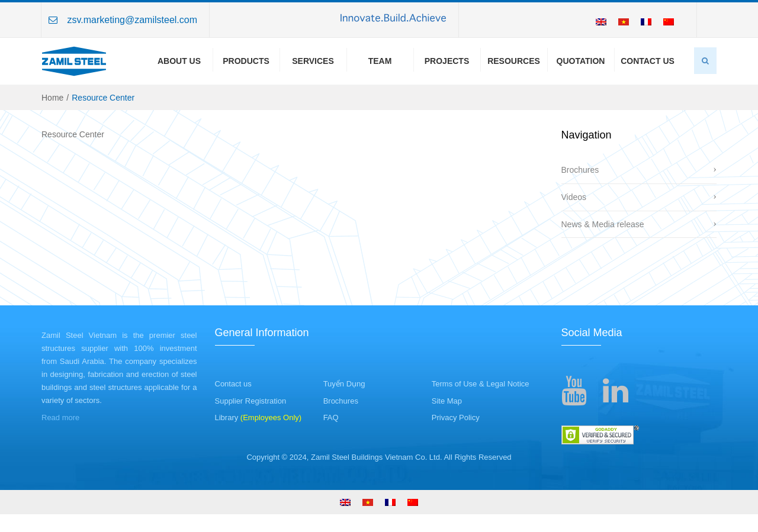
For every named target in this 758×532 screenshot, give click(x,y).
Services (313, 61)
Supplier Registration (251, 401)
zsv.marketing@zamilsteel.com (132, 20)
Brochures (580, 170)
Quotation (581, 61)
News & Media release (603, 224)
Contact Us (648, 61)
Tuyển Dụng (344, 384)
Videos (574, 197)
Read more (60, 417)
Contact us (233, 384)
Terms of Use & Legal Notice (481, 384)
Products (246, 61)
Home (52, 98)
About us (179, 61)
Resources (514, 61)
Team (380, 61)
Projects (447, 61)
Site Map (447, 401)
